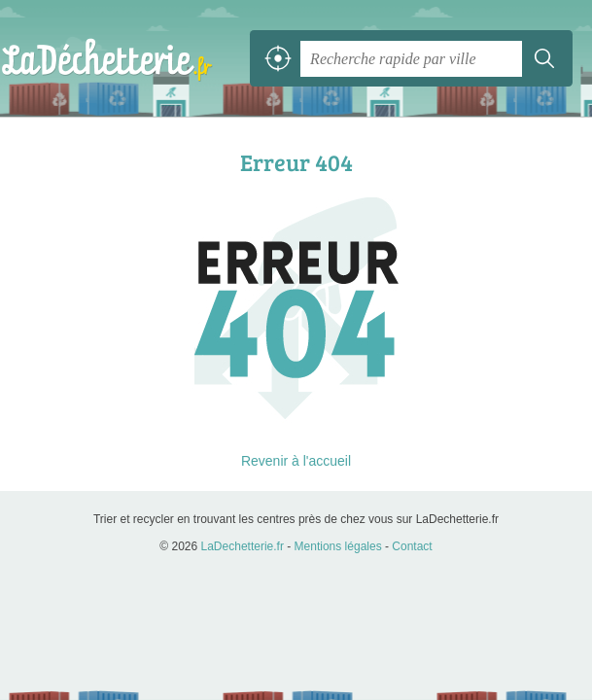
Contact (412, 546)
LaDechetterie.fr (107, 58)
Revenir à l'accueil (296, 461)
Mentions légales (338, 546)
